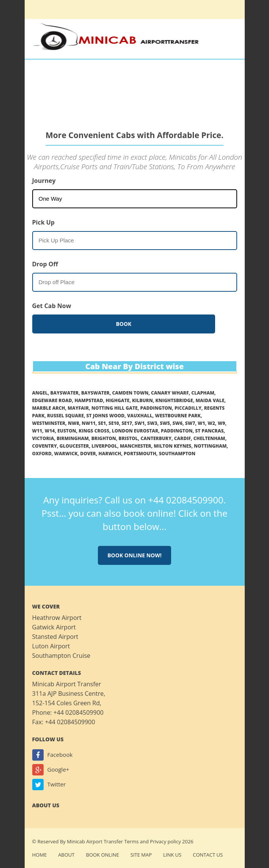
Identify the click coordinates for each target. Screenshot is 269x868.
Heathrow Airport (57, 618)
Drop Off (45, 264)
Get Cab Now (52, 306)
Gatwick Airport (54, 627)
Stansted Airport (55, 637)
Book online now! (134, 555)
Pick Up (43, 222)
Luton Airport (51, 646)
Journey (44, 181)
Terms (131, 841)
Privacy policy (165, 841)
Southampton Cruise (61, 656)
